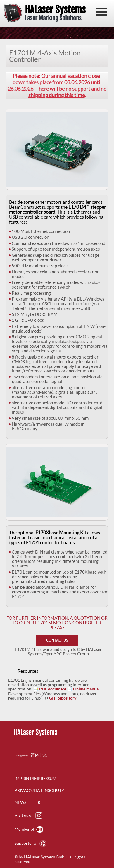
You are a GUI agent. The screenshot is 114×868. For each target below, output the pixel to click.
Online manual (86, 689)
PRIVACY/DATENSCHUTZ (39, 790)
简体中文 (39, 755)
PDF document (53, 689)
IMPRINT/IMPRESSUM (36, 779)
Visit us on (28, 815)
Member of (29, 829)
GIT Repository (63, 698)
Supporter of (31, 843)
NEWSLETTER (27, 802)
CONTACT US (57, 640)
